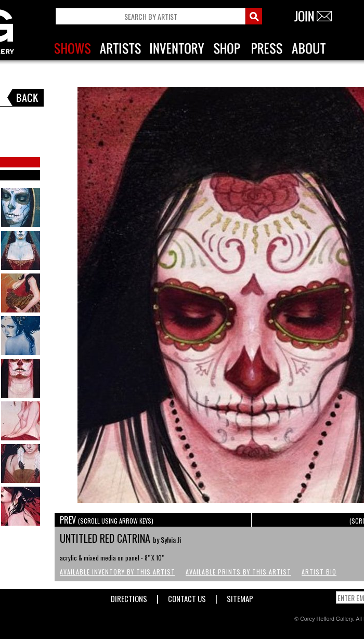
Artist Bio (319, 572)
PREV (107, 520)
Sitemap (240, 597)
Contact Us (187, 597)
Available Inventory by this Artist (118, 572)
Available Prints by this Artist (238, 572)
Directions (129, 597)
